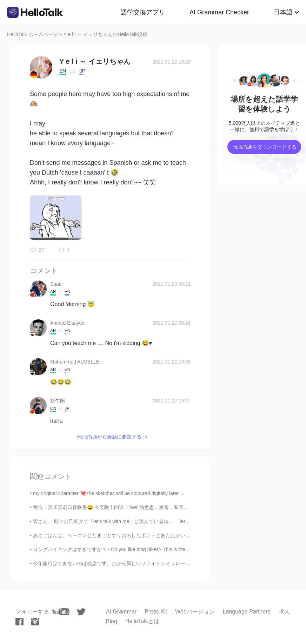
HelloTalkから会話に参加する (109, 437)
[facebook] (19, 622)
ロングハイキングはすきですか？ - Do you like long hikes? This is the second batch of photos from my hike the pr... (159, 549)
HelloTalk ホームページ (32, 34)
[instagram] (35, 622)
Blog (112, 621)
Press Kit (156, 612)
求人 (284, 612)
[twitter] (81, 612)
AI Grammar (121, 612)
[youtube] (61, 612)
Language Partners (247, 612)
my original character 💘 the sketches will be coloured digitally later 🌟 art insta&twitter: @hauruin (139, 493)
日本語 (283, 12)
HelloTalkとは (142, 621)
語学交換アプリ (143, 12)
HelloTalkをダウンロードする (264, 147)
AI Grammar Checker (219, 12)
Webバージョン (195, 612)
